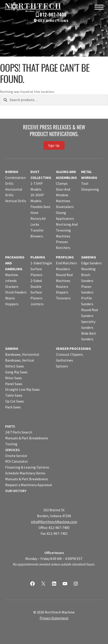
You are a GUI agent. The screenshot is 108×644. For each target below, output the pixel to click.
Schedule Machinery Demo (25, 473)
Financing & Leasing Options (27, 467)
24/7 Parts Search (19, 432)
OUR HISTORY (16, 491)
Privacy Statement (54, 618)
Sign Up (54, 145)
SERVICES (13, 450)
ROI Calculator (17, 461)
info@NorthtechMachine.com (54, 522)
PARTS (10, 426)
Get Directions (53, 21)
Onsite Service (16, 456)
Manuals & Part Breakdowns (27, 438)
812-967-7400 (53, 15)
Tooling (11, 444)
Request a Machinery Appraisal (29, 485)
